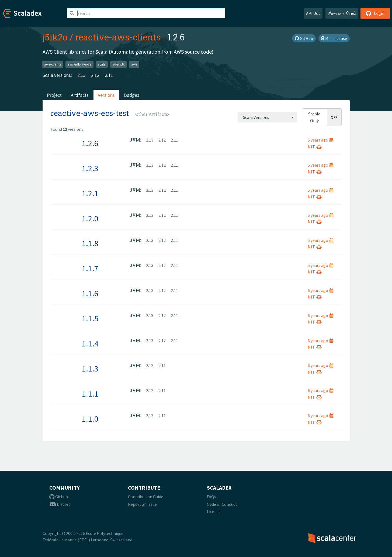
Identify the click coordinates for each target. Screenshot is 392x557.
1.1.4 (90, 343)
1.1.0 (90, 419)
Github (59, 497)
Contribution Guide (146, 497)
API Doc (313, 13)
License (214, 511)
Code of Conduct (222, 504)
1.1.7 (90, 268)
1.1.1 (90, 394)
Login (375, 13)
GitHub (304, 38)
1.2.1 (90, 193)
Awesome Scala (342, 13)
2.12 (95, 75)
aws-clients (53, 64)
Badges (132, 95)
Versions (106, 95)
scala (102, 64)
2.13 (81, 75)
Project (54, 95)
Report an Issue (142, 504)
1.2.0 (90, 218)
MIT (315, 147)
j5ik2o (55, 37)
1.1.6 (90, 293)
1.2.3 (90, 168)
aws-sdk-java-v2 (79, 64)
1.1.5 (90, 318)
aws (134, 64)
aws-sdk (118, 64)
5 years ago (320, 140)
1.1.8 (90, 243)
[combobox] (267, 117)
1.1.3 (90, 369)
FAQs (211, 497)
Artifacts (80, 95)
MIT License (334, 38)
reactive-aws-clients (118, 37)
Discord (60, 504)
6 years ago (320, 290)
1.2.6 (90, 143)
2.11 (109, 75)
